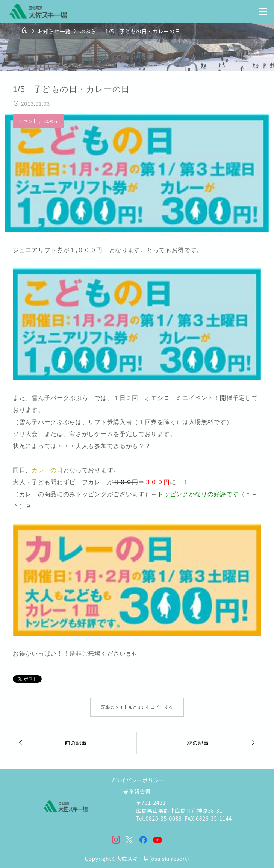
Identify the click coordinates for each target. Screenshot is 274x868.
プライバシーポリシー (137, 780)
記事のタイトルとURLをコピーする (137, 707)
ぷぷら (51, 121)
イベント (29, 121)
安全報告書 (137, 791)
